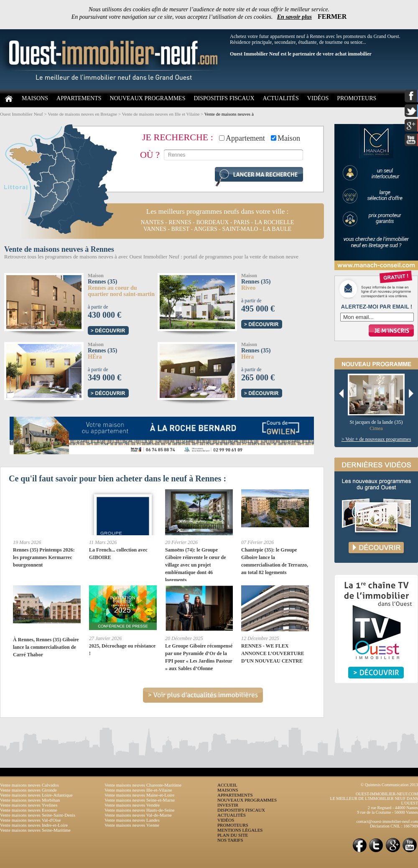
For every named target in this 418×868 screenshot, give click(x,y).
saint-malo (240, 229)
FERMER (332, 16)
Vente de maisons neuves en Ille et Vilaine (161, 114)
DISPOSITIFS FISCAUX (224, 98)
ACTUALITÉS (281, 98)
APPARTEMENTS (79, 98)
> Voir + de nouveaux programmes (376, 439)
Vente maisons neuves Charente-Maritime (143, 785)
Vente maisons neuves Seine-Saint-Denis (38, 815)
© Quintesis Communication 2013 (389, 785)
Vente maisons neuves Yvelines (29, 805)
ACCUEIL (227, 785)
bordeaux (213, 222)
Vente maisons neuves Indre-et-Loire (34, 825)
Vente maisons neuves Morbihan (30, 800)
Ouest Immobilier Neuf (22, 114)
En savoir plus (294, 17)
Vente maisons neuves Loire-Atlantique (36, 795)
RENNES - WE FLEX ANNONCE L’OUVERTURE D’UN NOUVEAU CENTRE (273, 653)
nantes (152, 222)
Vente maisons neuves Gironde (28, 790)
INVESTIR (228, 805)
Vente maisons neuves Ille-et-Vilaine (138, 790)
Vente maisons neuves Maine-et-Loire (139, 795)
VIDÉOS (318, 98)
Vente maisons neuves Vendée (132, 805)
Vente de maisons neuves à (229, 114)
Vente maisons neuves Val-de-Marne (138, 815)
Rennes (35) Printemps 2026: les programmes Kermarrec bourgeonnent (44, 557)
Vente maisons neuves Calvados (29, 785)
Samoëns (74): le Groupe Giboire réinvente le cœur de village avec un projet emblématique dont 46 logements (196, 565)
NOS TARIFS (230, 840)
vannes (155, 229)
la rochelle (274, 222)
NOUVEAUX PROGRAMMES (148, 98)
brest (180, 229)
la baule (277, 229)
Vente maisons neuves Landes (132, 820)
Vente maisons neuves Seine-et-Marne (140, 800)
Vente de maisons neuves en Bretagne (82, 114)
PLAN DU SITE (233, 835)
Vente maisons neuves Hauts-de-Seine (140, 810)
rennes (180, 222)
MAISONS (35, 98)
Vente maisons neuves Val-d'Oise (31, 820)
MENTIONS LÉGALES (240, 830)
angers (206, 229)
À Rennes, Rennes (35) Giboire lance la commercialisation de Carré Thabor (46, 647)
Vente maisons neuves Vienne (132, 825)
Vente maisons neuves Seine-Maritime (35, 830)
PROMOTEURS (357, 98)
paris (242, 222)
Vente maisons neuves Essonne (29, 810)
